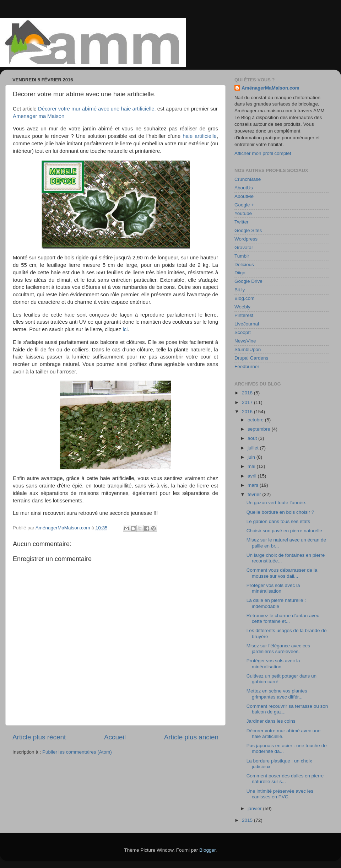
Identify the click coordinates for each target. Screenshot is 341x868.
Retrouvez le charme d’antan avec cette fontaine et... (283, 618)
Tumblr (242, 256)
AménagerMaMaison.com (270, 88)
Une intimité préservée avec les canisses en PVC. (280, 794)
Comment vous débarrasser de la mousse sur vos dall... (282, 573)
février (255, 494)
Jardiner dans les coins (271, 721)
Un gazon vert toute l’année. (277, 503)
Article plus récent (39, 737)
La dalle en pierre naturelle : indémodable (276, 603)
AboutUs (244, 188)
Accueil (115, 737)
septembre (260, 429)
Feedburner (247, 366)
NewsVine (245, 341)
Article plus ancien (191, 737)
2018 (248, 393)
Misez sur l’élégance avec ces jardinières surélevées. (278, 649)
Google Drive (248, 281)
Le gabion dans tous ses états (278, 521)
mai (252, 466)
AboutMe (244, 196)
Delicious (244, 265)
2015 (248, 820)
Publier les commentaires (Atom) (77, 752)
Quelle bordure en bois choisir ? (280, 512)
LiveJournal (247, 324)
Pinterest (244, 315)
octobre (256, 420)
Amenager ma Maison (39, 116)
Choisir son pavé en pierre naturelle (284, 531)
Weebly (242, 307)
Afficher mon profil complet (263, 153)
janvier (255, 808)
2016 (248, 412)
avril (253, 476)
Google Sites (248, 230)
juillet (254, 448)
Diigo (240, 273)
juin (252, 457)
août (253, 438)
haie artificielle (200, 136)
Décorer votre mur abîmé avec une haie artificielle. (97, 109)
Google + (244, 205)
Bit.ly (240, 290)
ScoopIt (243, 332)
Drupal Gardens (251, 358)
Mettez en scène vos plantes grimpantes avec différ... (277, 694)
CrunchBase (248, 179)
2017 (248, 402)
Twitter (242, 222)
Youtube (243, 213)
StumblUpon (248, 349)
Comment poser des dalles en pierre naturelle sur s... (285, 779)
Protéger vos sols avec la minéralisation (273, 588)
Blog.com (244, 298)
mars (254, 485)
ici (125, 329)
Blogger (207, 850)
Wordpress (246, 239)
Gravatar (244, 247)
